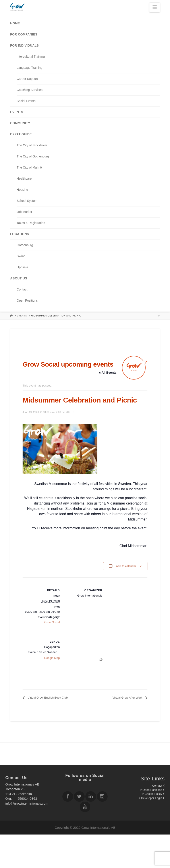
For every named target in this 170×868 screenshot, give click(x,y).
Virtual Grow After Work (128, 698)
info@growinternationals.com (27, 803)
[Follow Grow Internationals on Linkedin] (91, 797)
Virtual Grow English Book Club (47, 698)
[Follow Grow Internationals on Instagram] (102, 797)
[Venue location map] (101, 659)
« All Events (108, 373)
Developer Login (152, 798)
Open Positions (152, 790)
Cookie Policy (153, 794)
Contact (157, 786)
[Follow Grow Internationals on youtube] (85, 808)
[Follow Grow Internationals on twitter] (79, 797)
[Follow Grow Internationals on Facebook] (68, 797)
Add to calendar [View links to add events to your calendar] (126, 566)
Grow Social (52, 622)
